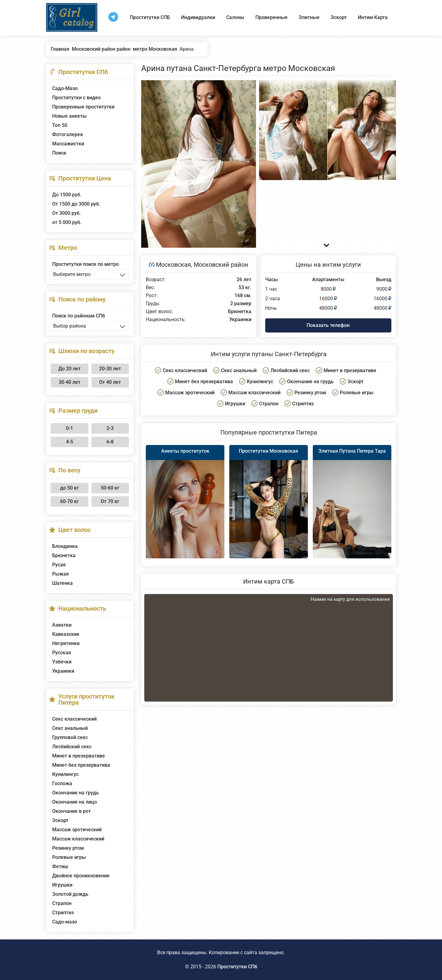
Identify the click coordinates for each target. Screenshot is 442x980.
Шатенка (62, 583)
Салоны (235, 17)
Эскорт (339, 17)
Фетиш (60, 866)
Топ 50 (60, 125)
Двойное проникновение (81, 876)
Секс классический (74, 719)
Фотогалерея (68, 134)
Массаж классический (78, 839)
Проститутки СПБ (150, 17)
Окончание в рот (72, 811)
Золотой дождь (70, 894)
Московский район (221, 265)
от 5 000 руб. (67, 222)
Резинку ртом (68, 848)
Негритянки (66, 643)
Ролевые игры (69, 857)
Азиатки (62, 625)
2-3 (110, 428)
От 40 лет (110, 382)
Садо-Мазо (65, 88)
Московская (173, 265)
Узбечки (62, 662)
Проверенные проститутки (83, 107)
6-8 (110, 442)
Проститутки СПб (237, 967)
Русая (59, 565)
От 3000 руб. (66, 213)
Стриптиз (63, 913)
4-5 (70, 442)
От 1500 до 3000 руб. (76, 204)
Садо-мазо (65, 922)
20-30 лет (110, 369)
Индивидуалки (198, 17)
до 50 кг (70, 488)
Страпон (62, 903)
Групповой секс (70, 737)
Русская (62, 653)
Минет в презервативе (79, 756)
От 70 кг (110, 501)
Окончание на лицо (75, 802)
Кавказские (66, 634)
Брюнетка (64, 555)
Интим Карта (373, 17)
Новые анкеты (69, 116)
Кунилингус (65, 774)
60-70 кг (70, 501)
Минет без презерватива (81, 765)
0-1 (70, 428)
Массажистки (68, 144)
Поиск (59, 153)
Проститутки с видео (76, 98)
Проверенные (271, 17)
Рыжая (60, 574)
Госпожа (62, 783)
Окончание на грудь (76, 793)
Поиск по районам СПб (79, 316)
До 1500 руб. (67, 195)
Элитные (309, 17)
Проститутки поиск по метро (85, 264)
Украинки (63, 671)
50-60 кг (110, 488)
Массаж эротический (77, 830)
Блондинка (65, 546)
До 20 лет (70, 369)
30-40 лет (70, 382)
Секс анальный (70, 728)
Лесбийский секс (72, 747)
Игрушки (62, 885)
